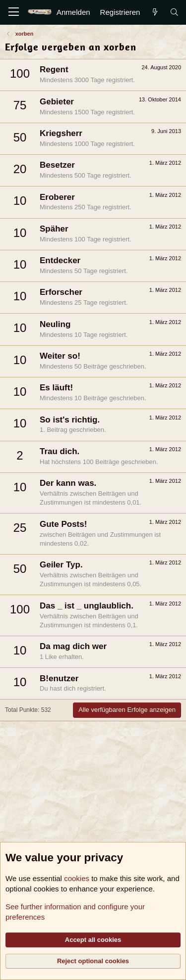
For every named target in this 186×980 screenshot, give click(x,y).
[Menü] (14, 12)
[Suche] (174, 12)
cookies (77, 878)
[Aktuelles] (155, 12)
